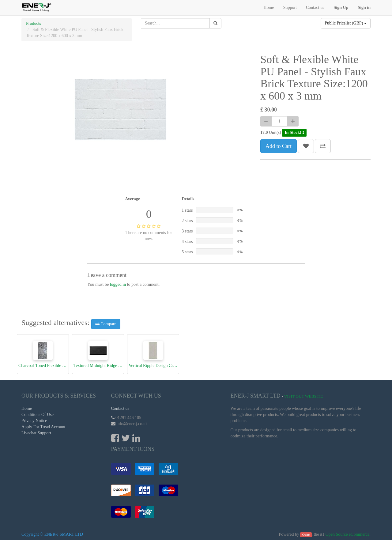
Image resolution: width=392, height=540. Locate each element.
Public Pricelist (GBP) (346, 23)
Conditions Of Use (38, 415)
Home (27, 408)
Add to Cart (279, 146)
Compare (106, 324)
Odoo (306, 535)
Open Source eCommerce (348, 534)
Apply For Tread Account (43, 427)
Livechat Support (36, 433)
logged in (118, 284)
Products (34, 23)
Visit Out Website (304, 396)
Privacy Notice (34, 421)
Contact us (120, 408)
